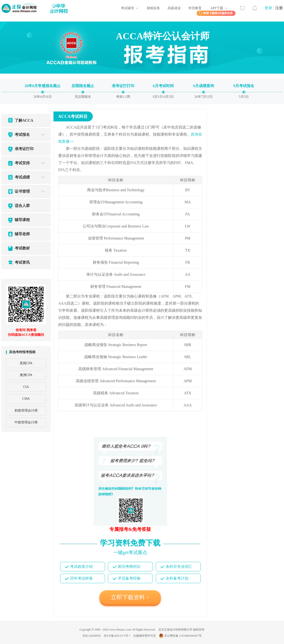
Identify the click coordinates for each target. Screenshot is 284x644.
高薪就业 (174, 8)
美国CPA (26, 363)
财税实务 (153, 8)
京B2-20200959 (92, 636)
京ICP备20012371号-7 (117, 636)
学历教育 (195, 8)
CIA (26, 387)
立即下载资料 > (130, 597)
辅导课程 (22, 220)
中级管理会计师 (26, 422)
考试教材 (22, 248)
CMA (26, 399)
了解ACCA (24, 120)
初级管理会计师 (26, 411)
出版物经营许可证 (145, 636)
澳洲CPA (26, 375)
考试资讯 (22, 262)
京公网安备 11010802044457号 (180, 636)
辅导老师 (22, 234)
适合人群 (22, 206)
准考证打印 (24, 149)
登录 (268, 8)
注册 (279, 8)
